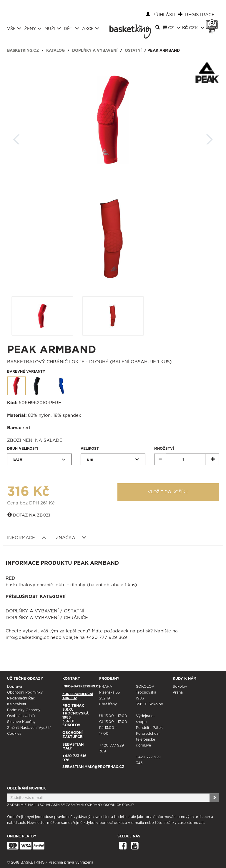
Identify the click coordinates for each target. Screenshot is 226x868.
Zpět (16, 138)
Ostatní (133, 51)
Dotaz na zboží (29, 515)
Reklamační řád (21, 698)
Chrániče (76, 618)
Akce (91, 29)
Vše (14, 29)
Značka (71, 538)
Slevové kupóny (21, 722)
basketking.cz (23, 51)
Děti (72, 29)
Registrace (200, 15)
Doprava (15, 687)
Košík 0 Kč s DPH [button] (213, 23)
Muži (53, 29)
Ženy (33, 29)
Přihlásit (164, 15)
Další (210, 138)
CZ (172, 28)
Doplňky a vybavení (95, 51)
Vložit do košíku (168, 492)
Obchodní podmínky (25, 692)
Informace (27, 538)
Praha (178, 692)
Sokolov (180, 687)
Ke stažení (16, 704)
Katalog (55, 51)
